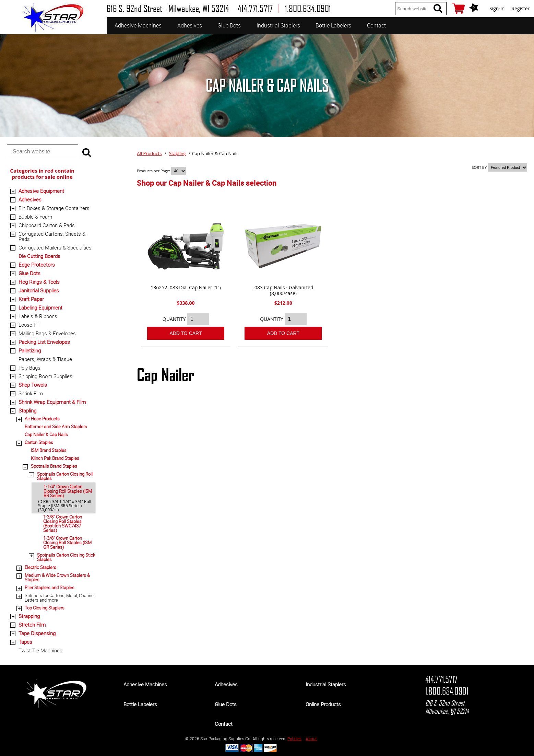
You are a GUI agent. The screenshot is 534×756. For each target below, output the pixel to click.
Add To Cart (186, 333)
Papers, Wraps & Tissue (45, 359)
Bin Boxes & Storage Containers (54, 208)
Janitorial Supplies (39, 290)
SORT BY (479, 167)
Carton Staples (39, 442)
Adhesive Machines (138, 25)
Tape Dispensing (37, 633)
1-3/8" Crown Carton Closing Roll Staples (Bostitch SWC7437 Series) (63, 524)
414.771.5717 (441, 679)
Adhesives (190, 25)
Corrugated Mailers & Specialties (55, 247)
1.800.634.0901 (447, 691)
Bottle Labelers (333, 25)
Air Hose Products (42, 419)
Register (520, 8)
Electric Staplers (40, 567)
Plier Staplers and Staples (50, 588)
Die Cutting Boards (39, 256)
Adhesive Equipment (41, 191)
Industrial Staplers (278, 25)
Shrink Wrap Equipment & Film (52, 402)
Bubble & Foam (35, 217)
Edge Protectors (37, 265)
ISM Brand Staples (49, 450)
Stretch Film (32, 625)
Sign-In (497, 8)
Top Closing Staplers (45, 608)
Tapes (25, 642)
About (311, 738)
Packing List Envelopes (44, 342)
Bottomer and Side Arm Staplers (56, 427)
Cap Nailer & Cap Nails (46, 434)
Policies (294, 738)
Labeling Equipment (40, 307)
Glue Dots (229, 25)
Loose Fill (29, 325)
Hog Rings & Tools (39, 282)
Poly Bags (29, 368)
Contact (376, 25)
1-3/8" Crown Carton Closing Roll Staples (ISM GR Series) (67, 543)
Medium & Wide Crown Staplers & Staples (57, 577)
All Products (149, 153)
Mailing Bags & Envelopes (47, 333)
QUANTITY (174, 319)
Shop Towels (33, 385)
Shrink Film (31, 393)
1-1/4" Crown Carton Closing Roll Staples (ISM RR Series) (68, 491)
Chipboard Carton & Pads (47, 225)
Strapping (29, 616)
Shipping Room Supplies (45, 376)
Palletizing (30, 350)
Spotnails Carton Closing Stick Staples (66, 557)
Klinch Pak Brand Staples (55, 458)
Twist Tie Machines (40, 650)
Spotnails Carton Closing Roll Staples (65, 476)
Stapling (27, 410)
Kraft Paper (31, 299)
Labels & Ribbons (38, 316)
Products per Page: (154, 171)
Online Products (323, 704)
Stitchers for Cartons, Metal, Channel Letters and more (60, 598)
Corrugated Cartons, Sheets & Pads (52, 236)
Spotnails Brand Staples (54, 466)
